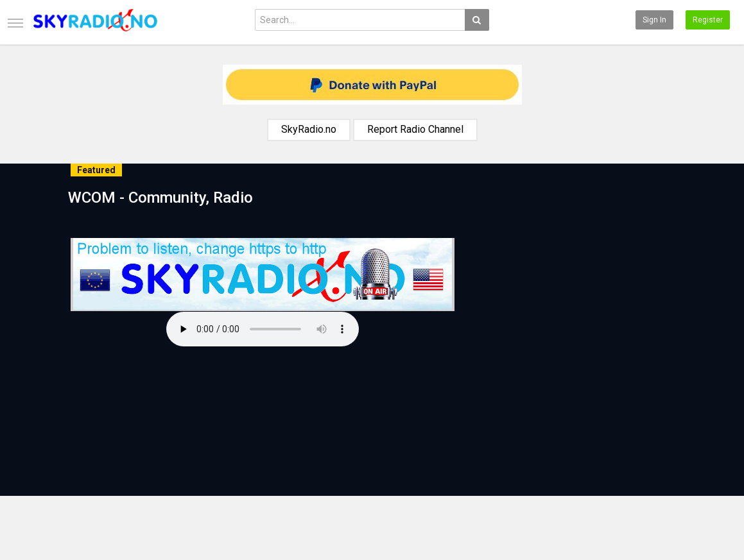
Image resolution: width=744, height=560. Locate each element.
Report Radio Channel (415, 129)
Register (708, 20)
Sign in (654, 20)
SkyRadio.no (309, 129)
